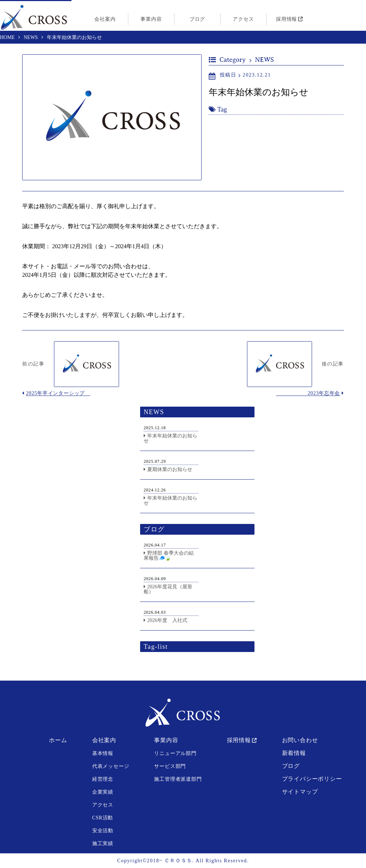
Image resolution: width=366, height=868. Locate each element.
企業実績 (103, 792)
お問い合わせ (300, 740)
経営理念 (103, 779)
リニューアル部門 (175, 753)
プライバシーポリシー (312, 779)
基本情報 (103, 753)
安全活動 (103, 831)
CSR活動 (103, 818)
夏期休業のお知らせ (170, 469)
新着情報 (294, 753)
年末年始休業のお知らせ (170, 438)
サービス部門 (170, 766)
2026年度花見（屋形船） (168, 589)
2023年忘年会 (324, 393)
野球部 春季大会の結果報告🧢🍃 (169, 556)
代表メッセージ (111, 766)
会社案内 (105, 19)
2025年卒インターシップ (55, 393)
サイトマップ (300, 792)
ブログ (197, 19)
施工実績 (103, 844)
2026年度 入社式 (167, 620)
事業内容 (151, 19)
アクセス (243, 19)
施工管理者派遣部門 (178, 779)
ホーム (58, 740)
